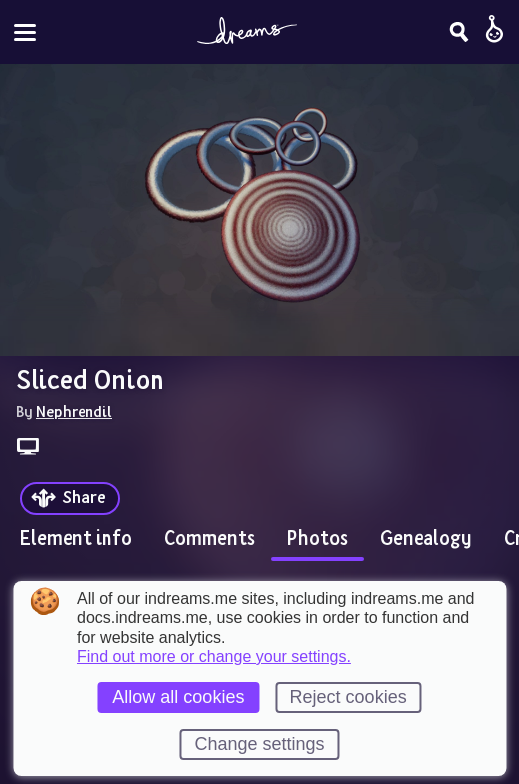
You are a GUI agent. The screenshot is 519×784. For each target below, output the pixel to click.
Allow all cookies (178, 697)
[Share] (70, 498)
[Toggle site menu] (25, 32)
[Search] (459, 32)
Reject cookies (348, 697)
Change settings (259, 744)
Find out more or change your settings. (214, 657)
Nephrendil (74, 411)
